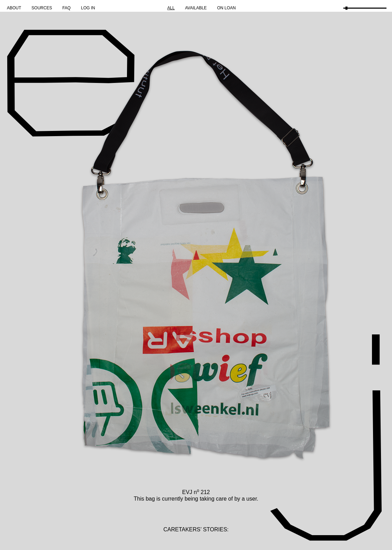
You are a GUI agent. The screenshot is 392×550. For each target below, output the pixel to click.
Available (196, 8)
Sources (42, 8)
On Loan (226, 8)
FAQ (67, 8)
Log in (88, 8)
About (14, 8)
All (171, 8)
